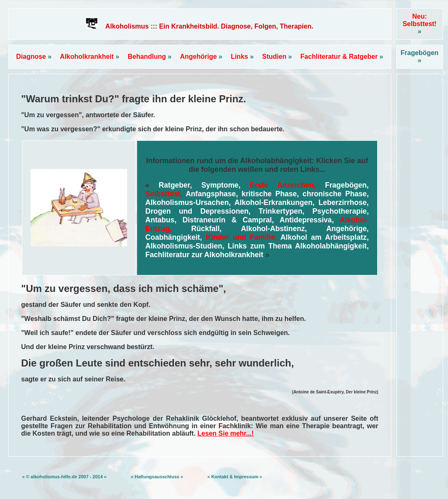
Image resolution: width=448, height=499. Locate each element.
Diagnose (34, 57)
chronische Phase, (336, 194)
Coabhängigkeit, (174, 237)
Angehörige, (348, 229)
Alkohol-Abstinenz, (274, 229)
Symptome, (221, 185)
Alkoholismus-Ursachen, (188, 202)
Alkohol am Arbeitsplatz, (324, 237)
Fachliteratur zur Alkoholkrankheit (204, 255)
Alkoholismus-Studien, (185, 246)
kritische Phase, (270, 194)
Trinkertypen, (282, 211)
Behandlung (149, 57)
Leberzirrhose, (343, 202)
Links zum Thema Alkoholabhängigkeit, (298, 246)
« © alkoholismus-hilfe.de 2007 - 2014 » (64, 477)
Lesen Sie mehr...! (226, 433)
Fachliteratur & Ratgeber (342, 57)
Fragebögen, (347, 185)
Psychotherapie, (341, 211)
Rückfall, (206, 229)
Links (242, 57)
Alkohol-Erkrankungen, (275, 202)
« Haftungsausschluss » (157, 477)
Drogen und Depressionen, (198, 211)
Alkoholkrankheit (90, 57)
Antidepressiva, (307, 220)
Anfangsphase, (212, 194)
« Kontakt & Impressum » (235, 477)
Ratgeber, (175, 185)
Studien (277, 57)
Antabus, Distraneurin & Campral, (210, 220)
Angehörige (201, 57)
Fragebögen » (420, 57)
